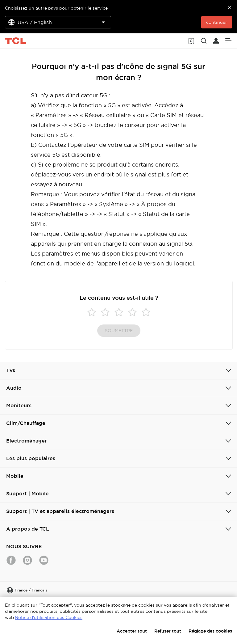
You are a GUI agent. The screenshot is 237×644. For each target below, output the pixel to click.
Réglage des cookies (210, 631)
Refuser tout (168, 631)
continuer (217, 22)
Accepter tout (132, 631)
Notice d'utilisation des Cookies (49, 617)
